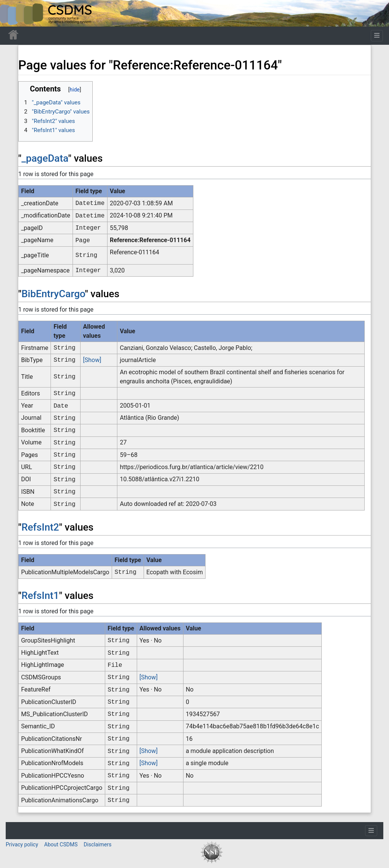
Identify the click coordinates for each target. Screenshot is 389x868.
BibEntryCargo (53, 294)
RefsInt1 (40, 595)
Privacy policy (22, 844)
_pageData (45, 158)
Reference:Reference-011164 (150, 240)
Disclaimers (97, 844)
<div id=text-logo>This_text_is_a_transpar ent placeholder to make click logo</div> (12, 13)
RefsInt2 (40, 527)
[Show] (92, 360)
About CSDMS (61, 844)
